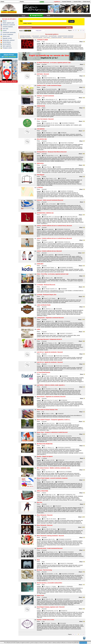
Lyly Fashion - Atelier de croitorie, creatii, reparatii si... (51, 385)
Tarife (48, 16)
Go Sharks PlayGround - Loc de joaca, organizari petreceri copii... (54, 63)
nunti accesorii (35, 36)
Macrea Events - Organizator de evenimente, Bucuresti (51, 397)
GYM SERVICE (41, 129)
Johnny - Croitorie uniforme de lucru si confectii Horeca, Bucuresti (54, 226)
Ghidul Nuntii (87, 2)
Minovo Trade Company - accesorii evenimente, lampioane (52, 478)
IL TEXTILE (40, 188)
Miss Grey (39, 502)
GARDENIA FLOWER (42, 40)
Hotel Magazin (41, 175)
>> (83, 30)
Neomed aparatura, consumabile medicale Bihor (49, 583)
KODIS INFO (40, 264)
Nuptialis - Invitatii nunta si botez (45, 620)
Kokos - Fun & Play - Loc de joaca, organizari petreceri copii (53, 274)
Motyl (38, 560)
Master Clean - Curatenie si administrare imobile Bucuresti (52, 432)
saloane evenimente (68, 37)
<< (73, 30)
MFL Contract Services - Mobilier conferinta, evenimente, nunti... (54, 468)
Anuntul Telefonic (67, 2)
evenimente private (37, 37)
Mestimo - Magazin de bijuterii (45, 456)
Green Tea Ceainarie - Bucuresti (45, 119)
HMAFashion (40, 163)
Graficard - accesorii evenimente (45, 96)
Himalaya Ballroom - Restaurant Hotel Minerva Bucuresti (52, 152)
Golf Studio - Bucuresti (43, 74)
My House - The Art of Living (44, 570)
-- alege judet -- (39, 31)
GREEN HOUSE (41, 106)
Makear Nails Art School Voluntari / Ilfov (47, 410)
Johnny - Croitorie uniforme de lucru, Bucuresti (49, 251)
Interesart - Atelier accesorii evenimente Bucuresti (50, 200)
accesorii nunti (44, 36)
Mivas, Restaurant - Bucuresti (45, 515)
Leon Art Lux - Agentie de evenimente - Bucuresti (50, 352)
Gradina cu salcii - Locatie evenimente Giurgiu (49, 85)
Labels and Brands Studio (44, 305)
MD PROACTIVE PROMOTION (45, 444)
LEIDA (39, 329)
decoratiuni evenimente (26, 37)
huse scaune (47, 37)
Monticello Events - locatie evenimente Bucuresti (50, 548)
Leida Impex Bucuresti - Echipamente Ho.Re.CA (49, 339)
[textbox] (45, 21)
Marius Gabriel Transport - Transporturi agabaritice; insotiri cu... (54, 420)
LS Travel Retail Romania (43, 372)
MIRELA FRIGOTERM (42, 491)
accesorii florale (53, 36)
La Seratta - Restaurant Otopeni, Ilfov (47, 295)
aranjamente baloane (56, 37)
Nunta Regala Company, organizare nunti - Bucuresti (51, 607)
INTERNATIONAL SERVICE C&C (45, 213)
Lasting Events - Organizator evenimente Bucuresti (50, 318)
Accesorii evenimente (26, 28)
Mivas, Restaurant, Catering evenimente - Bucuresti (50, 536)
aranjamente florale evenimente (66, 36)
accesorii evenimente (25, 36)
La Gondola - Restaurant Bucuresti (46, 285)
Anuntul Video (77, 2)
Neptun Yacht (40, 595)
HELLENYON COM (42, 139)
